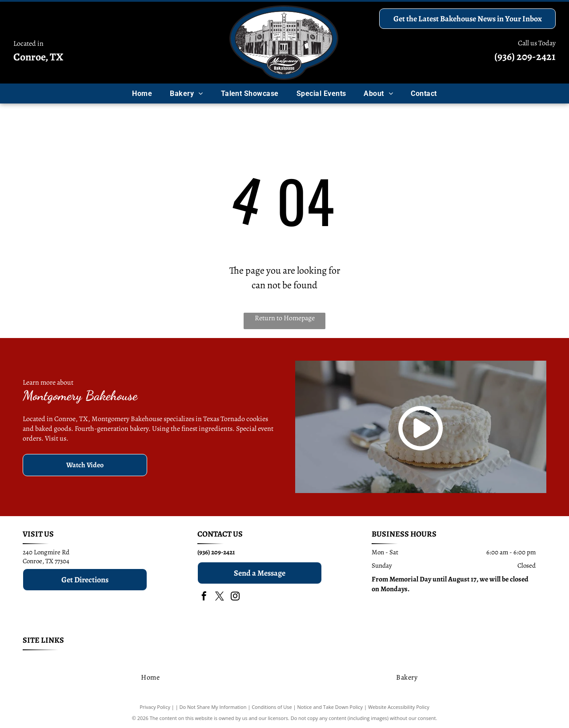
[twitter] (220, 597)
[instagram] (235, 597)
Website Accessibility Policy (399, 707)
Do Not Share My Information (213, 707)
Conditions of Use (272, 707)
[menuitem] (142, 93)
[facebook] (204, 597)
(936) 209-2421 (525, 56)
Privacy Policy (155, 707)
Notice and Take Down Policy (330, 707)
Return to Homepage (285, 318)
